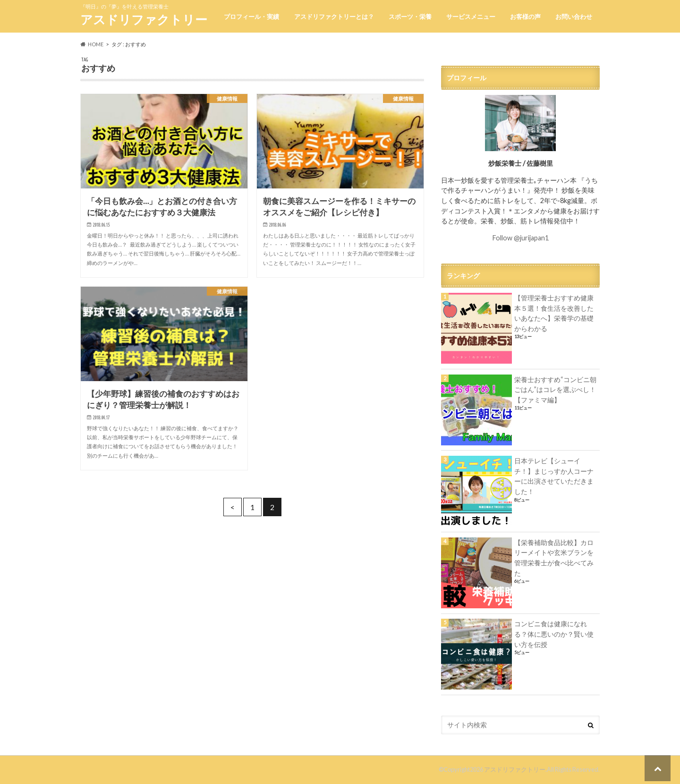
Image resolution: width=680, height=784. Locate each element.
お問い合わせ (574, 17)
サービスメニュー (471, 17)
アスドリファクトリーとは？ (334, 17)
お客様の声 (525, 17)
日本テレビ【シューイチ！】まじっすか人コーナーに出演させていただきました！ (554, 476)
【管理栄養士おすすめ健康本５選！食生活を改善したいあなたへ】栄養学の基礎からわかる (554, 313)
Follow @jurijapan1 (521, 238)
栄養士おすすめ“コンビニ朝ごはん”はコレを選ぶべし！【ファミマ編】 (555, 390)
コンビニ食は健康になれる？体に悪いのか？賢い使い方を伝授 (554, 634)
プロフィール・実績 (251, 17)
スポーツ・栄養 (410, 17)
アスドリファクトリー (144, 19)
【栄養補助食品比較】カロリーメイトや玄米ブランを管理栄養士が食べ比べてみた (554, 558)
